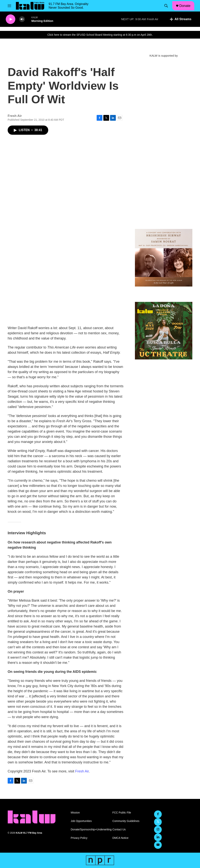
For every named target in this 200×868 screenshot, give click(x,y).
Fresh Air (82, 771)
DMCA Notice (120, 838)
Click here (53, 35)
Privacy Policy (79, 838)
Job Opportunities (81, 821)
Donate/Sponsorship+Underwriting (90, 830)
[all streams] (181, 19)
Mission (75, 813)
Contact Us (119, 830)
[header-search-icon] (166, 6)
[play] (11, 19)
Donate (185, 6)
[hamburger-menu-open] (9, 6)
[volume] (22, 19)
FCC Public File (122, 813)
